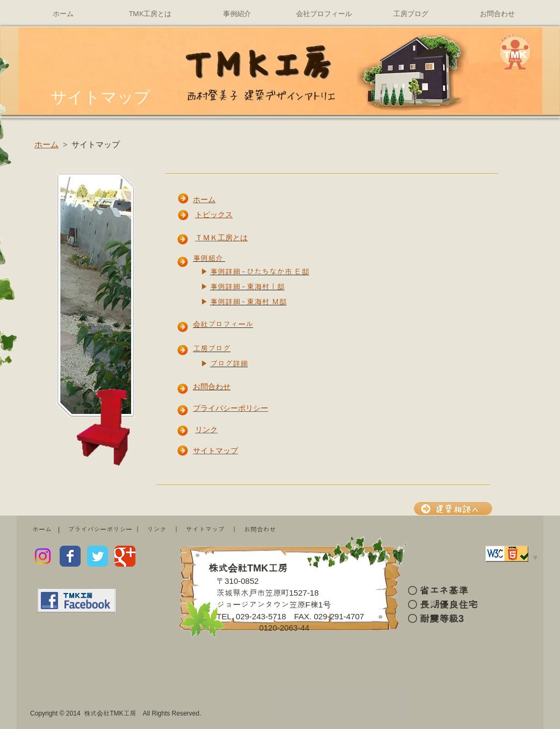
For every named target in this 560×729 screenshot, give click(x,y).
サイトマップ (205, 530)
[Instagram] (43, 556)
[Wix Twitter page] (98, 556)
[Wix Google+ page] (125, 556)
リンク (157, 530)
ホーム (42, 530)
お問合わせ (260, 530)
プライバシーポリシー (100, 530)
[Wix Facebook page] (70, 556)
